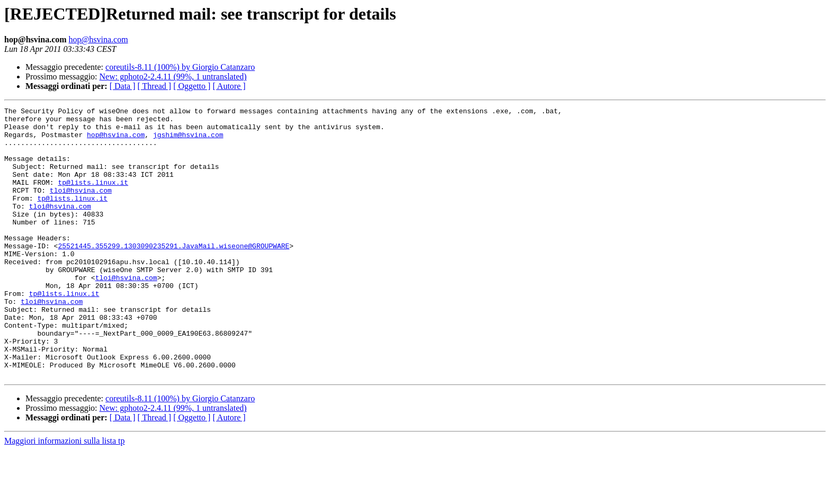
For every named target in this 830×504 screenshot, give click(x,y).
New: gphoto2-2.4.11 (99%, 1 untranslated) (173, 76)
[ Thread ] (155, 86)
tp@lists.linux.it (93, 198)
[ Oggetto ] (192, 86)
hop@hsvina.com (99, 39)
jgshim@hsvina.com (188, 141)
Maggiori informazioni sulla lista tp (65, 495)
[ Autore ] (229, 86)
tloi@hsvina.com (81, 208)
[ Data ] (123, 86)
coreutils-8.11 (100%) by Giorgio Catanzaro (180, 67)
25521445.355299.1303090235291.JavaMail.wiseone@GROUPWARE (173, 274)
